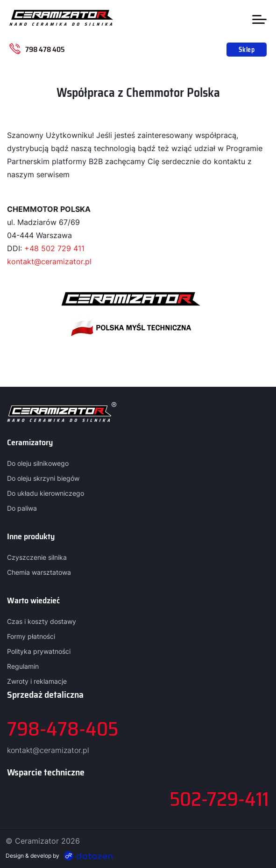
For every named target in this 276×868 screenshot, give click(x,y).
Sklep (247, 50)
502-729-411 (219, 799)
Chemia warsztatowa (39, 572)
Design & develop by (59, 856)
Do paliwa (22, 508)
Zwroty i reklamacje (37, 681)
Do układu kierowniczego (46, 493)
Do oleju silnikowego (38, 463)
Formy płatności (31, 636)
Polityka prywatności (39, 651)
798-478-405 (63, 729)
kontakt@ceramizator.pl (49, 261)
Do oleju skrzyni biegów (43, 478)
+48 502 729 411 (54, 248)
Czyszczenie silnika (37, 557)
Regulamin (23, 666)
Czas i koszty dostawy (42, 621)
